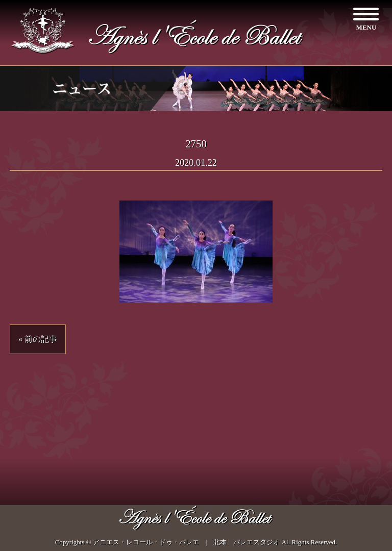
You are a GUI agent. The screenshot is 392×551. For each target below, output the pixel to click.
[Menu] (366, 19)
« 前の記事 (38, 339)
